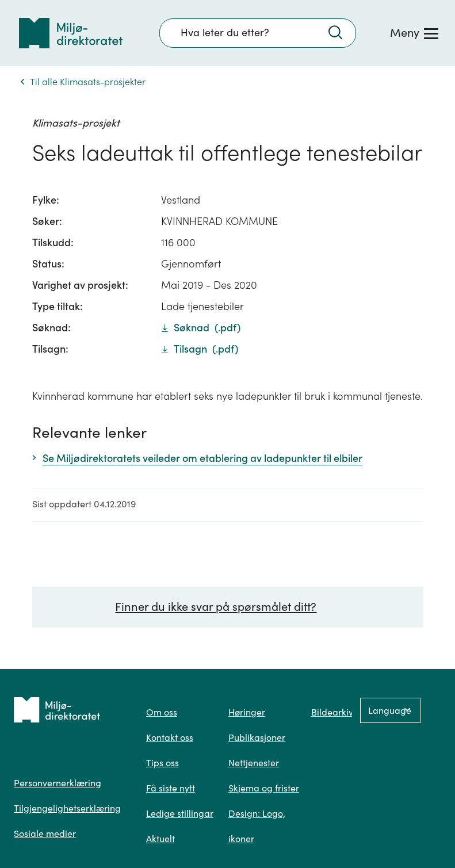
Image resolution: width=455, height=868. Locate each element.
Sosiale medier (45, 833)
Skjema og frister (264, 788)
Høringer (247, 712)
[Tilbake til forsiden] (71, 33)
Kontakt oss (170, 737)
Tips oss (162, 763)
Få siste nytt (171, 788)
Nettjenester (254, 763)
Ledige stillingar (180, 813)
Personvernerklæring (58, 783)
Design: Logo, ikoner (257, 826)
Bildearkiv (332, 712)
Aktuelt (160, 839)
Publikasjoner (257, 737)
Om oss (162, 712)
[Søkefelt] (258, 33)
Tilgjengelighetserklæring (67, 808)
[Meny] (414, 33)
